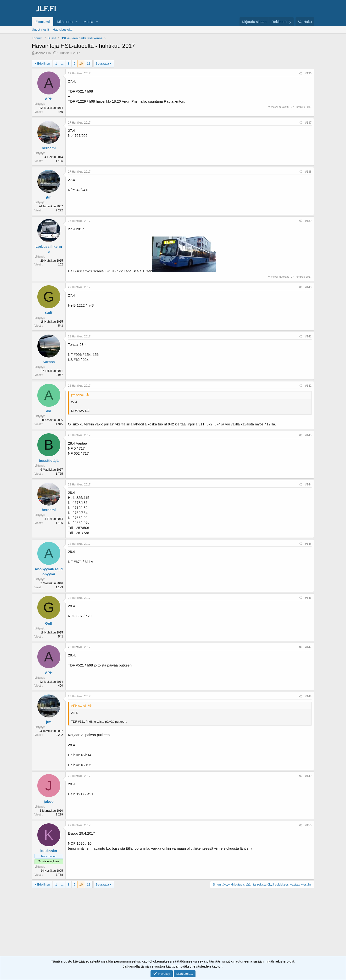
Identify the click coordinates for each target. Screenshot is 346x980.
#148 (308, 696)
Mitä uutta (65, 22)
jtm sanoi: (78, 395)
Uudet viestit (40, 30)
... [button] (62, 63)
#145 (308, 544)
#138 (308, 172)
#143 (308, 435)
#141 (308, 336)
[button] (77, 22)
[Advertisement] (173, 926)
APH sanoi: (79, 706)
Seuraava (102, 63)
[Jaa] (300, 74)
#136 (308, 73)
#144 (308, 484)
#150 (308, 825)
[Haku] (305, 22)
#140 (308, 287)
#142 (308, 386)
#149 (308, 776)
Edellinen (44, 63)
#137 (308, 123)
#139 (308, 221)
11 (89, 63)
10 (81, 63)
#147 (308, 647)
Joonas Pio (43, 53)
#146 (308, 598)
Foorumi (43, 22)
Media (88, 22)
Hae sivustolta (63, 30)
